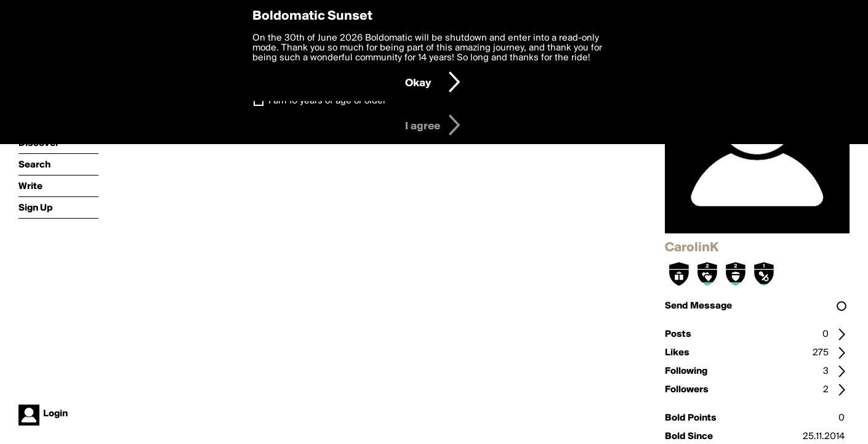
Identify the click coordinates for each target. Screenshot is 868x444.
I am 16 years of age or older (327, 101)
